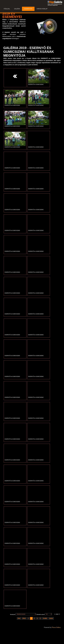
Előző (24, 618)
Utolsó (51, 618)
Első (19, 618)
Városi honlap (42, 9)
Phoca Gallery (56, 627)
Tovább (45, 618)
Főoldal (7, 9)
